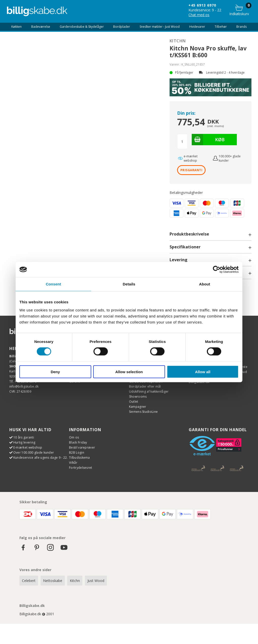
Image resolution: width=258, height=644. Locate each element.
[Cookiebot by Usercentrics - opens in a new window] (217, 270)
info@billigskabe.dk (24, 386)
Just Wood (96, 581)
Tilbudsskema (79, 458)
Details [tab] (129, 284)
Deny (55, 372)
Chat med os (199, 15)
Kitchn (178, 41)
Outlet (134, 402)
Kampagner (138, 407)
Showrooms (138, 397)
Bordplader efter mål (145, 386)
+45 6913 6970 (202, 5)
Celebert (29, 581)
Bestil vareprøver (82, 447)
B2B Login (77, 452)
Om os (74, 437)
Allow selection (129, 372)
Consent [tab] (54, 284)
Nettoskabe (53, 581)
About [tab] (205, 284)
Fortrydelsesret (81, 468)
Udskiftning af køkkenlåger (149, 391)
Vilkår (73, 463)
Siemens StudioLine (143, 412)
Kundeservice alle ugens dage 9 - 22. (41, 458)
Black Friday (78, 442)
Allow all (203, 372)
